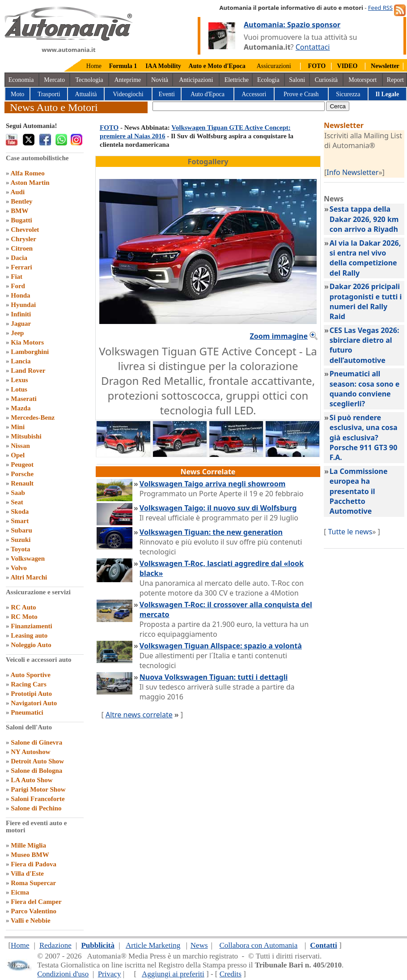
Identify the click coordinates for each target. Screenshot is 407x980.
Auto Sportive (30, 675)
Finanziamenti (32, 626)
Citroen (22, 248)
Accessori (254, 94)
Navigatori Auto (34, 703)
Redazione (55, 945)
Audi (17, 192)
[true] (239, 106)
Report (395, 80)
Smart (20, 521)
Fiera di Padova (34, 864)
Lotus (19, 389)
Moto (17, 94)
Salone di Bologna (36, 771)
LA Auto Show (32, 780)
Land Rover (28, 371)
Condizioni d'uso (63, 974)
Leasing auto (29, 635)
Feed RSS (380, 8)
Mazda (21, 408)
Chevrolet (25, 230)
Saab (18, 493)
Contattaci (313, 47)
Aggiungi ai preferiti (173, 974)
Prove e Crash (301, 94)
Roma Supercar (33, 883)
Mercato (54, 80)
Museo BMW (30, 855)
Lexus (19, 380)
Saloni (297, 80)
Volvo (19, 568)
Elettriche (237, 80)
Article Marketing (153, 945)
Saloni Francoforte (38, 799)
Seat (17, 502)
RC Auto (23, 607)
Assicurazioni (274, 66)
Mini (18, 427)
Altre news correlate (139, 715)
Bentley (21, 201)
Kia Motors (27, 342)
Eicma (20, 892)
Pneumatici (27, 712)
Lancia (21, 361)
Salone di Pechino (36, 808)
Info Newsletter (352, 172)
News (199, 945)
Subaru (21, 530)
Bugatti (21, 220)
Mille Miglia (28, 845)
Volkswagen (28, 558)
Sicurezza (348, 94)
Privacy (110, 974)
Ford (18, 286)
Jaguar (21, 324)
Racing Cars (29, 684)
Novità (160, 80)
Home (94, 66)
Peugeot (22, 464)
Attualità (86, 94)
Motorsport (362, 80)
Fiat (17, 277)
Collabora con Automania (259, 945)
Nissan (20, 446)
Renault (22, 483)
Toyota (21, 549)
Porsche (22, 474)
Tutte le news (350, 532)
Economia (21, 80)
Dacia (19, 258)
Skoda (20, 511)
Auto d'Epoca (208, 94)
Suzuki (21, 540)
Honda (20, 295)
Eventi (167, 94)
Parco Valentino (34, 911)
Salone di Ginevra (36, 742)
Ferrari (21, 267)
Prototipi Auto (31, 694)
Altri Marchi (29, 577)
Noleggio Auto (31, 645)
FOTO (109, 128)
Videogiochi (128, 94)
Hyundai (23, 305)
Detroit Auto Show (37, 761)
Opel (18, 455)
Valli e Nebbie (31, 920)
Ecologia (268, 80)
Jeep (17, 333)
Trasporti (49, 94)
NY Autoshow (30, 752)
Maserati (23, 399)
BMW (19, 211)
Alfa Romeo (27, 173)
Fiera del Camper (36, 902)
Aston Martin (30, 183)
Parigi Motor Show (38, 789)
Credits (231, 974)
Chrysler (23, 239)
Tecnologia (89, 80)
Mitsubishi (26, 436)
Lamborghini (30, 352)
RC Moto (24, 617)
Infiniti (21, 314)
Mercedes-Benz (33, 418)
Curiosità (326, 80)
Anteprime (127, 80)
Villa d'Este (27, 873)
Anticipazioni (196, 80)
